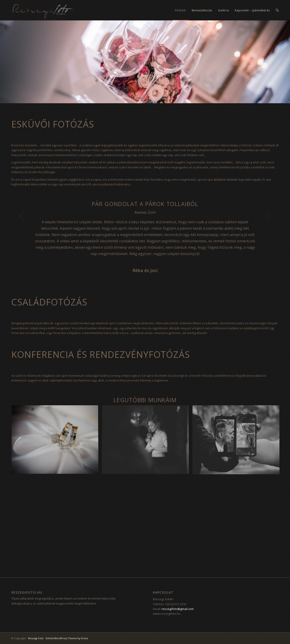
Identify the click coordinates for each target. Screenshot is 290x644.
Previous (22, 216)
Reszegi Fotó (36, 638)
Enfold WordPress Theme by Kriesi (67, 638)
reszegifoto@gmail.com (178, 609)
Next (268, 216)
